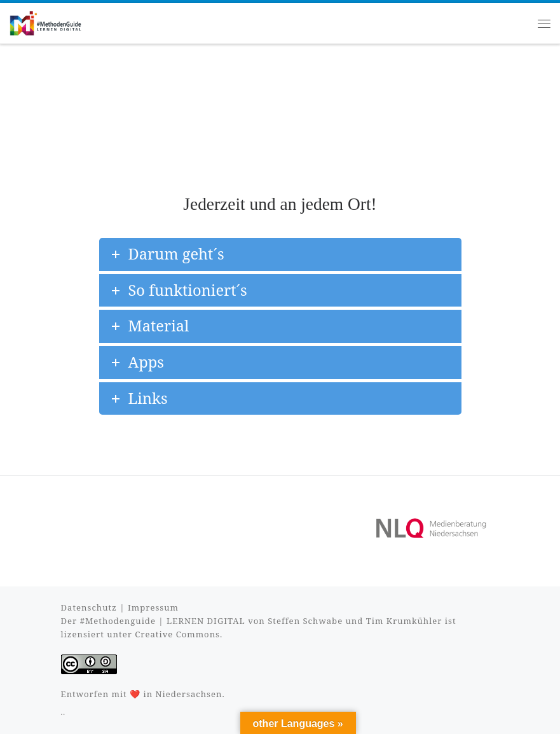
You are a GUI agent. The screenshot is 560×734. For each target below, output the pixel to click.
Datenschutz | (94, 607)
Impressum (153, 607)
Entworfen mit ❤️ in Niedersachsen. (143, 694)
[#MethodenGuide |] (45, 22)
